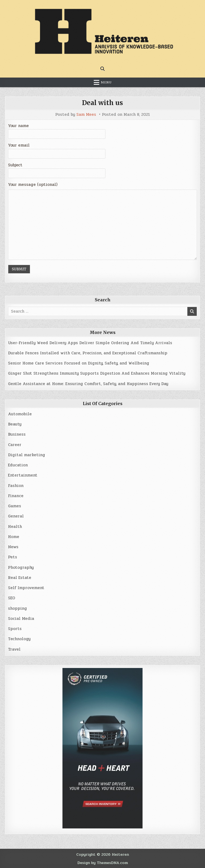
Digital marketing (27, 455)
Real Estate (20, 578)
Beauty (15, 424)
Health (15, 527)
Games (15, 506)
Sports (15, 629)
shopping (17, 608)
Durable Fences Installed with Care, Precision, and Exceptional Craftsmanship (88, 353)
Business (17, 434)
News (13, 547)
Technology (19, 639)
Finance (16, 496)
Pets (13, 557)
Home (14, 537)
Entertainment (23, 475)
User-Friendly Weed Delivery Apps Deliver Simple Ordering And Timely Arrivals (90, 343)
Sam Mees (86, 115)
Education (18, 465)
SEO (12, 598)
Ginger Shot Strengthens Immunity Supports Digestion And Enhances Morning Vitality (97, 373)
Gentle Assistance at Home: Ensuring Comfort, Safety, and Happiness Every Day (88, 384)
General (16, 516)
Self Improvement (26, 588)
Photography (21, 567)
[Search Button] (102, 69)
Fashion (16, 486)
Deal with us (102, 103)
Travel (14, 649)
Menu (106, 82)
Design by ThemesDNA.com (103, 863)
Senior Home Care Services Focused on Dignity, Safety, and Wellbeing (79, 363)
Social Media (21, 619)
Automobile (20, 414)
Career (15, 445)
